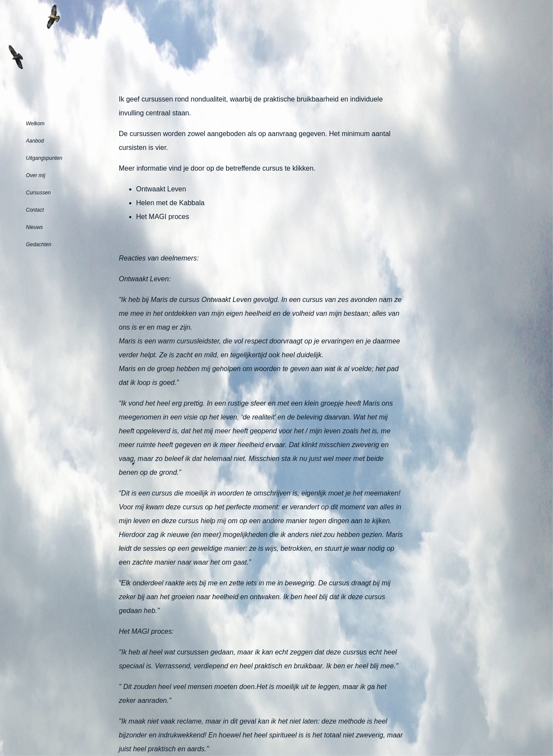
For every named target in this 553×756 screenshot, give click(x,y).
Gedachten (39, 245)
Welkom (35, 124)
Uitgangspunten (44, 158)
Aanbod (35, 141)
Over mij (36, 175)
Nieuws (34, 227)
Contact (35, 210)
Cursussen (38, 193)
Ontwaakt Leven (161, 189)
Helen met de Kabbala (170, 203)
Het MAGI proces (163, 217)
